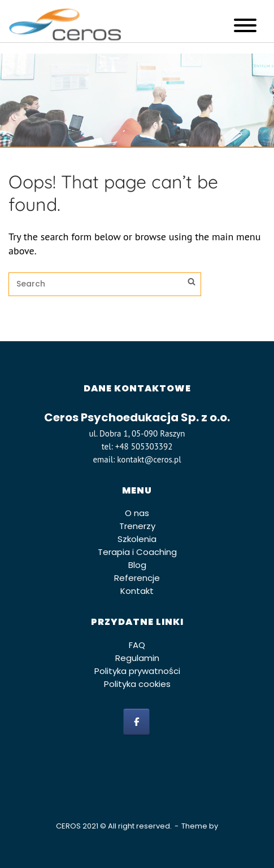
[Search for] (105, 284)
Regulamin (137, 658)
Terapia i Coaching (137, 552)
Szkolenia (137, 539)
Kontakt (137, 591)
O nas (137, 513)
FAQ (137, 645)
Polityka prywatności (137, 671)
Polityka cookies (137, 684)
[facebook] (136, 722)
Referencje (137, 578)
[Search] (192, 283)
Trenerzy (137, 526)
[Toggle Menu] (245, 25)
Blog (137, 565)
